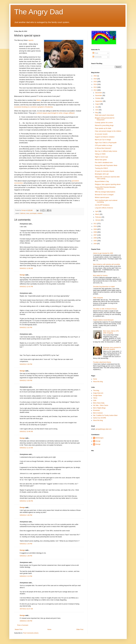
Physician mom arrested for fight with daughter (112, 348)
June (97, 110)
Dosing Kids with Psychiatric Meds (106, 165)
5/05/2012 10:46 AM (26, 432)
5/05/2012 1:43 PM (26, 544)
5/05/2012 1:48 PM (26, 556)
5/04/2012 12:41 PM (26, 287)
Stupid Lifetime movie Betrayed (103, 320)
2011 (95, 224)
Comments (97, 57)
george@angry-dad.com (103, 429)
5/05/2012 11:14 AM (26, 448)
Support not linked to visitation (105, 137)
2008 (95, 232)
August (98, 104)
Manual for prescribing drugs (104, 125)
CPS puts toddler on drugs (104, 145)
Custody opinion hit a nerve (104, 123)
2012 (95, 90)
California (23, 213)
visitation (40, 213)
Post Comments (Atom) (31, 633)
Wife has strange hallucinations (105, 192)
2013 (95, 87)
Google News (97, 396)
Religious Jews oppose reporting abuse (108, 184)
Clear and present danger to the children (108, 131)
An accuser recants (101, 134)
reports (31, 40)
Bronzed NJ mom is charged (104, 195)
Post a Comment (23, 625)
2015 (95, 82)
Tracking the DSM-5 (101, 168)
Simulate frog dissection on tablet (104, 287)
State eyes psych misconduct (104, 115)
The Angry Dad (39, 12)
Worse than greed (101, 160)
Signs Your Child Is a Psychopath (106, 143)
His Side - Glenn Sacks (101, 405)
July (97, 107)
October (98, 98)
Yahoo (95, 398)
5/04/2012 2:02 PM (26, 327)
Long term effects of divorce (104, 208)
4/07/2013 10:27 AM (26, 609)
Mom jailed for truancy (100, 275)
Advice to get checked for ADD (103, 253)
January (98, 220)
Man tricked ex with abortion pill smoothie (106, 264)
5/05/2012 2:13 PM (26, 576)
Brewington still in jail (102, 174)
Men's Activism (98, 413)
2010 (95, 226)
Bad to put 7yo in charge (103, 140)
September (99, 101)
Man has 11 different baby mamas (106, 151)
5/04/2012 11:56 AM (26, 268)
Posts (95, 53)
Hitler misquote (98, 298)
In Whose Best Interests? (103, 148)
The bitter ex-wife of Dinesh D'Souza (105, 309)
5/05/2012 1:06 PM (26, 515)
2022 (95, 76)
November (99, 95)
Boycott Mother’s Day (102, 181)
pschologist (33, 213)
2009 (95, 229)
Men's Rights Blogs (99, 408)
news (28, 213)
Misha (39, 100)
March (98, 214)
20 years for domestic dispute (105, 171)
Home (49, 629)
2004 (95, 244)
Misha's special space (102, 197)
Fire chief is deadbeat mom (104, 163)
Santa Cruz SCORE (100, 418)
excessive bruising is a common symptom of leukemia (33, 107)
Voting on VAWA (100, 154)
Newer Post (19, 629)
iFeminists (96, 410)
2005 (95, 241)
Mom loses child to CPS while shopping (111, 332)
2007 (95, 235)
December (99, 93)
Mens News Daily (99, 403)
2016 (95, 79)
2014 (95, 84)
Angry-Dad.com (98, 393)
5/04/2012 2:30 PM (26, 364)
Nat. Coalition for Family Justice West (105, 415)
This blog (96, 391)
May (97, 113)
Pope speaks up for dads (103, 128)
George (22, 275)
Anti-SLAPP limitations (102, 205)
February (98, 217)
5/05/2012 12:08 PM (26, 501)
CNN (95, 401)
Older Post (80, 629)
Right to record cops (101, 157)
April (97, 211)
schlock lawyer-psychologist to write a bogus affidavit (56, 113)
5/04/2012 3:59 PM (26, 380)
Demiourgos (99, 438)
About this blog (98, 382)
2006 (95, 238)
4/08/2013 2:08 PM (26, 621)
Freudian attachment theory (102, 362)
